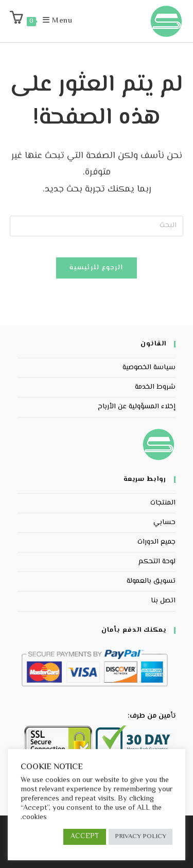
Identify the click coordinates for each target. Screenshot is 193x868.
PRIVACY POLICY (141, 837)
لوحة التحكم (157, 562)
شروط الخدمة (155, 387)
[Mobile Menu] (63, 21)
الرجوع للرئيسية (97, 268)
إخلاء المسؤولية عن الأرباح (137, 407)
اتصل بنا (163, 601)
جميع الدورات (156, 542)
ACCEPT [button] (85, 837)
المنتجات (163, 503)
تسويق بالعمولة (151, 581)
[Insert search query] (97, 226)
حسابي (164, 523)
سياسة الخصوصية (149, 368)
